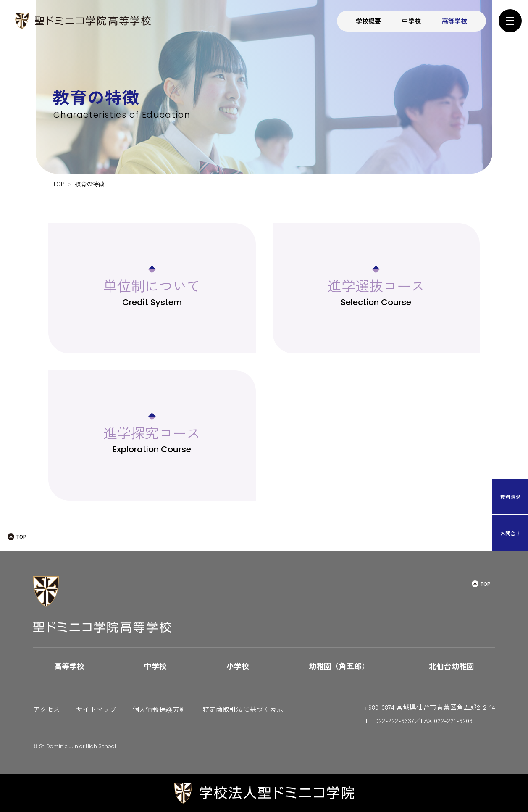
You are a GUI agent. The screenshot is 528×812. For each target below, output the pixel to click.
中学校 (155, 666)
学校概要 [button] (368, 21)
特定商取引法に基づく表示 (243, 709)
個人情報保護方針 (159, 709)
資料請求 (510, 497)
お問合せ (510, 533)
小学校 (238, 666)
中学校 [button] (411, 21)
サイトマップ (96, 709)
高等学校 (69, 666)
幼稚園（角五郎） (339, 666)
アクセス (47, 709)
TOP (21, 536)
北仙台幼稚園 (452, 666)
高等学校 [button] (454, 21)
